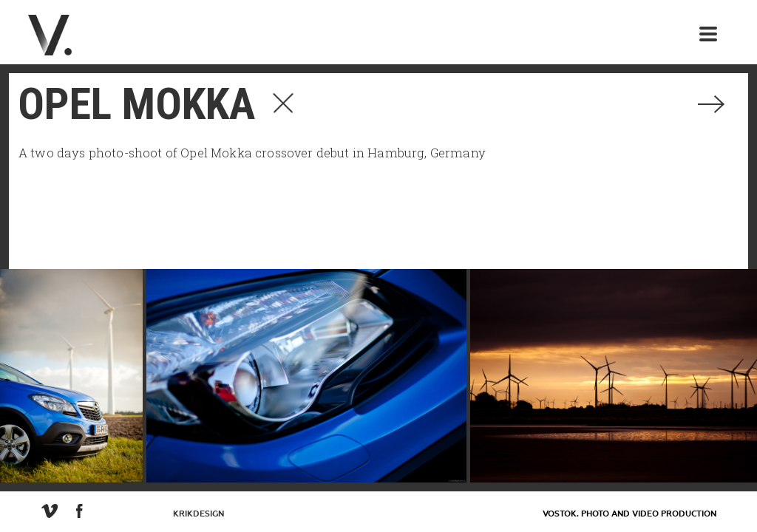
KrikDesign (198, 514)
